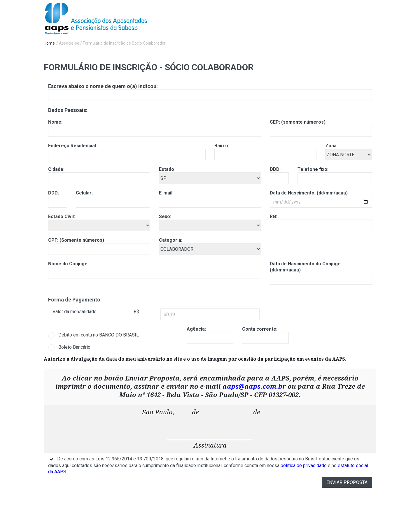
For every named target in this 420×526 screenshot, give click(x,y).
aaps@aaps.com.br (254, 386)
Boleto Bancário (74, 347)
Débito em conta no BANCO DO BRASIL (99, 335)
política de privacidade (304, 465)
